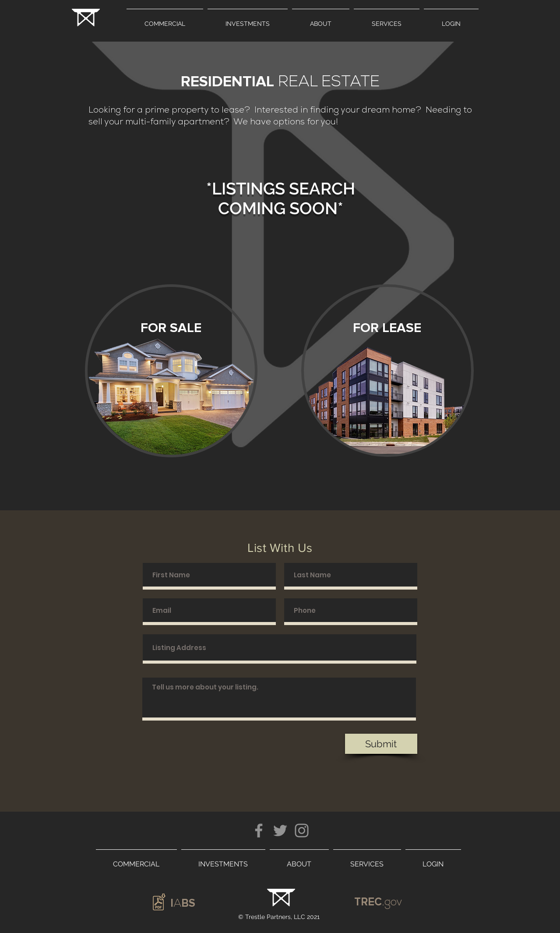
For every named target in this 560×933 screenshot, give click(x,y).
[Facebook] (259, 831)
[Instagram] (302, 831)
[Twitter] (280, 831)
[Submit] (381, 744)
